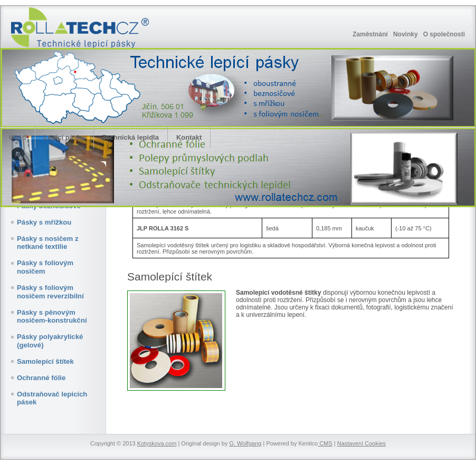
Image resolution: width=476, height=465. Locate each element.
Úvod (18, 137)
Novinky (406, 34)
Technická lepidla (131, 137)
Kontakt (189, 137)
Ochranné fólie (41, 378)
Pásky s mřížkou (44, 222)
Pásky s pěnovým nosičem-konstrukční (52, 317)
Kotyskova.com (157, 443)
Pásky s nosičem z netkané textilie (48, 243)
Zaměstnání (370, 34)
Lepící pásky (64, 137)
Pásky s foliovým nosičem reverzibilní (50, 292)
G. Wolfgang (245, 443)
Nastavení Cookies (361, 443)
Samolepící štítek (45, 361)
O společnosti (444, 34)
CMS (325, 443)
